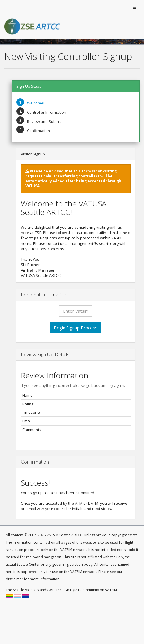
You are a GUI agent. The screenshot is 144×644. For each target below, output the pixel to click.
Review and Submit (44, 121)
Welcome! (36, 103)
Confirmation (38, 131)
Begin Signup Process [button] (76, 328)
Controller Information (47, 112)
